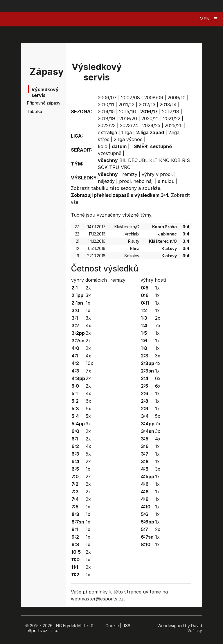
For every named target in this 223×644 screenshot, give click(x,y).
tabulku (100, 188)
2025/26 (174, 125)
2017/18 (171, 111)
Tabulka (35, 111)
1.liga (127, 132)
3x (88, 295)
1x (88, 303)
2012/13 (147, 105)
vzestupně (110, 153)
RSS (126, 626)
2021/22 (172, 118)
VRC (126, 167)
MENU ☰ (208, 19)
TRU (114, 167)
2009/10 (177, 98)
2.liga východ (128, 139)
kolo (103, 146)
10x (89, 363)
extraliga (107, 132)
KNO (164, 160)
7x (88, 371)
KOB (176, 160)
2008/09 (154, 98)
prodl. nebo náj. (136, 181)
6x (88, 401)
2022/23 (107, 125)
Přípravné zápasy (36, 103)
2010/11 (106, 105)
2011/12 (126, 105)
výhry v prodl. (157, 174)
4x (88, 325)
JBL (143, 160)
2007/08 (131, 98)
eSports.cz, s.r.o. (42, 630)
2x (88, 288)
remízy (130, 174)
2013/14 (168, 105)
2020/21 (150, 118)
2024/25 (151, 125)
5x (88, 416)
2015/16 (127, 111)
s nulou (166, 181)
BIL (123, 160)
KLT (153, 160)
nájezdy (106, 181)
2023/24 (129, 125)
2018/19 (106, 118)
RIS (186, 160)
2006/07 (107, 98)
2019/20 (128, 118)
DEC (133, 160)
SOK (103, 167)
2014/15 (106, 111)
